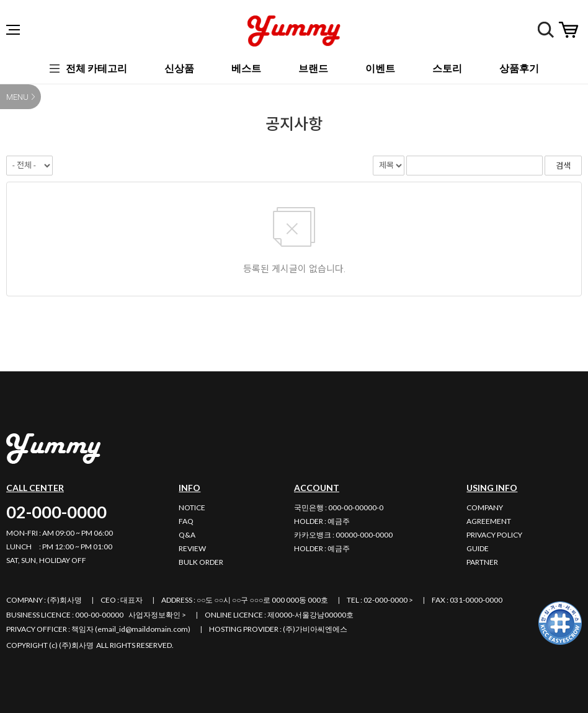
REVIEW (192, 548)
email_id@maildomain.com (143, 629)
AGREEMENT (489, 521)
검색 (546, 30)
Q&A (187, 535)
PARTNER (482, 562)
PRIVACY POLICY (494, 535)
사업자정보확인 (154, 615)
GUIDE (478, 548)
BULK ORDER (201, 562)
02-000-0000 (56, 512)
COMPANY (485, 507)
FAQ (186, 521)
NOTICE (192, 507)
